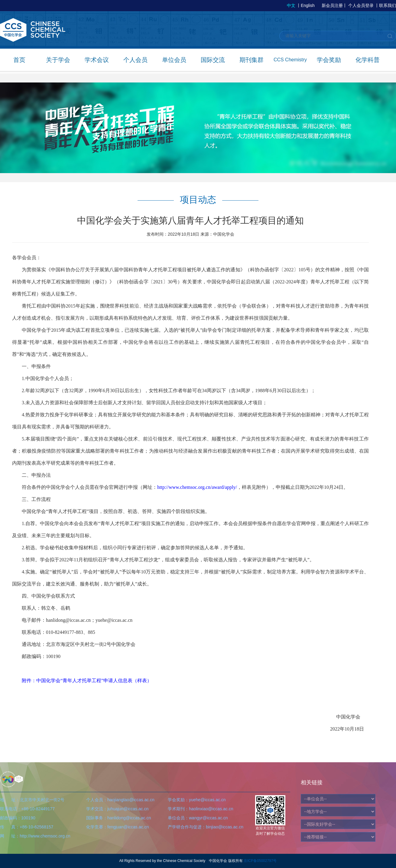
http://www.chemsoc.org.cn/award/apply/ (197, 487)
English (308, 5)
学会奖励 (329, 60)
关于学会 (58, 60)
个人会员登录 (361, 5)
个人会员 (135, 60)
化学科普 (368, 60)
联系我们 (388, 5)
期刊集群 (252, 60)
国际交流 (213, 60)
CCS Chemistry (290, 60)
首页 (19, 60)
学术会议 (97, 60)
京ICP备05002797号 (260, 861)
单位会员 (174, 60)
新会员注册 (332, 5)
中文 (291, 5)
